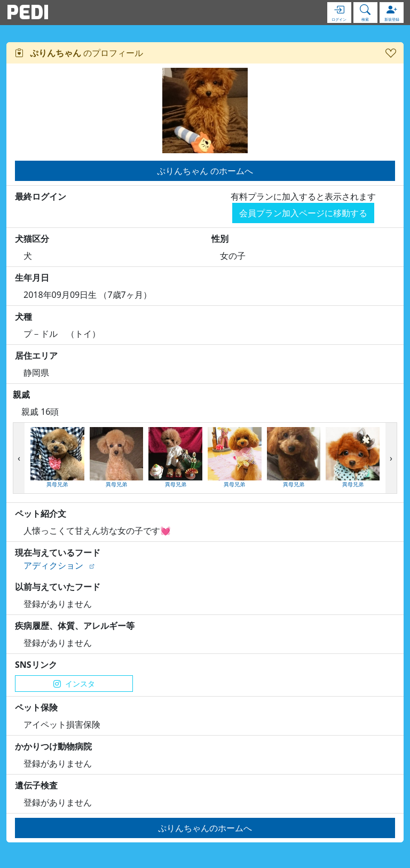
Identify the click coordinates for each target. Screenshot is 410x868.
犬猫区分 (32, 239)
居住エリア (36, 356)
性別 (220, 239)
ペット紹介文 (41, 514)
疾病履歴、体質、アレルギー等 (75, 626)
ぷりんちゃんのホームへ (205, 828)
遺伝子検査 (36, 785)
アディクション (53, 565)
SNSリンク (36, 665)
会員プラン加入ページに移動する (303, 213)
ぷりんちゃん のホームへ (205, 171)
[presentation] (19, 458)
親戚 (21, 394)
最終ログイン (41, 196)
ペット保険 (36, 707)
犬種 (23, 317)
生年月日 (32, 278)
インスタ (74, 684)
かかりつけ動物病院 (53, 746)
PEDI (28, 12)
